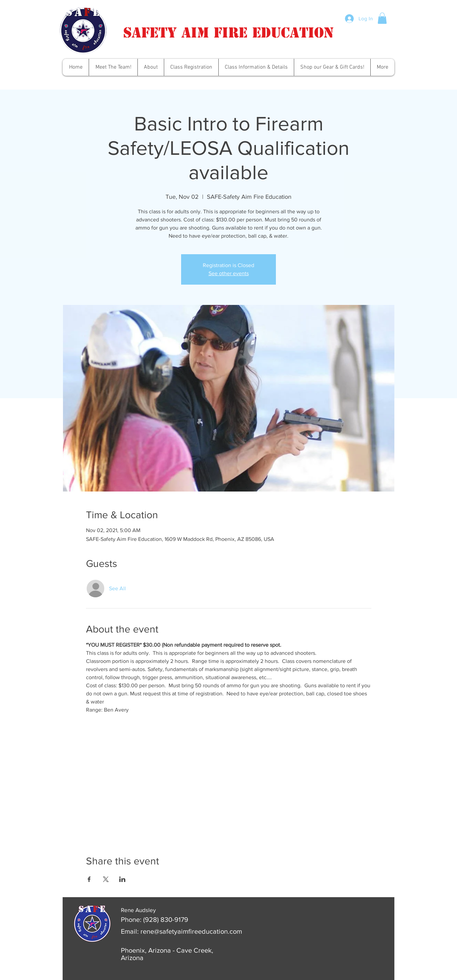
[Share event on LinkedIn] (122, 879)
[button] (382, 18)
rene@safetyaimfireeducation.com (191, 931)
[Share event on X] (106, 879)
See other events (229, 273)
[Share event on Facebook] (89, 879)
